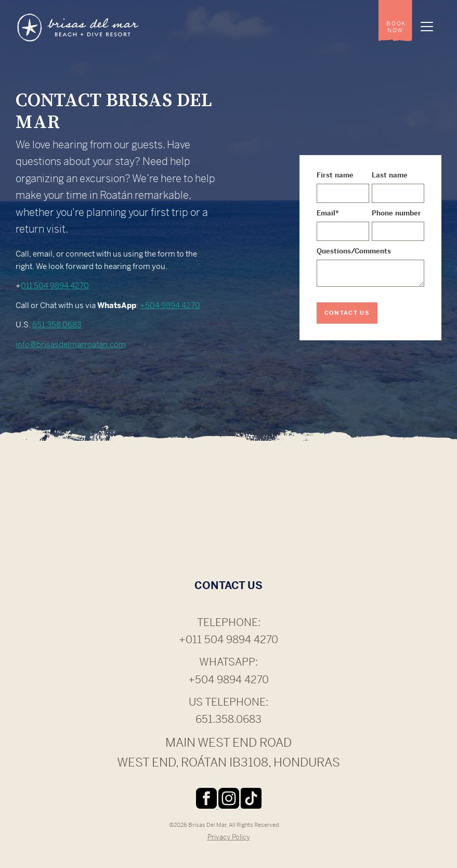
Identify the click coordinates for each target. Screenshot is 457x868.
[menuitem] (395, 21)
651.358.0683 (57, 324)
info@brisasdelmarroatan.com (71, 344)
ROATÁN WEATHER (228, 521)
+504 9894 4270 (170, 305)
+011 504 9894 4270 (228, 640)
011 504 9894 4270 (55, 285)
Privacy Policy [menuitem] (229, 837)
